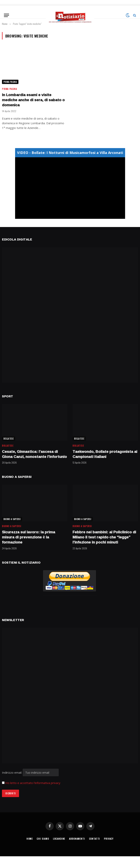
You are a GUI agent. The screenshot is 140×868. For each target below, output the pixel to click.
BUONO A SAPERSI (12, 519)
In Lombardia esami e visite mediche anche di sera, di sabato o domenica (33, 100)
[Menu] (6, 15)
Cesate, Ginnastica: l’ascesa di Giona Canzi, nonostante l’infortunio (34, 454)
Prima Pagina (10, 82)
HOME (30, 839)
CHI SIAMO (43, 839)
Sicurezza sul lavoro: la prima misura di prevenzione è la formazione (29, 537)
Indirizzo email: (30, 772)
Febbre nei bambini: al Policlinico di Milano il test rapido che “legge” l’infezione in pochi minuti (104, 537)
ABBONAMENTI (77, 839)
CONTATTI (95, 839)
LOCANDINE (59, 839)
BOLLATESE (9, 439)
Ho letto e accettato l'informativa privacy (33, 783)
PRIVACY (109, 839)
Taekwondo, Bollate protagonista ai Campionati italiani (105, 454)
